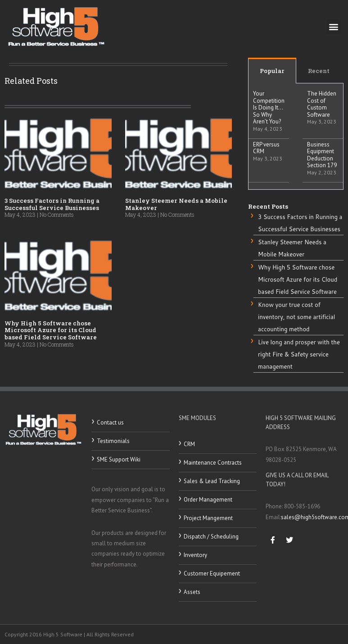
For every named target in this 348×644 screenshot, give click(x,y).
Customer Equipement (212, 573)
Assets (192, 592)
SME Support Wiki (119, 459)
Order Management (208, 500)
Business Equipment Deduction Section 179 (322, 155)
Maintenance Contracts (213, 463)
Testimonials (113, 441)
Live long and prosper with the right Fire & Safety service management (299, 354)
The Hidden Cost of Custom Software (322, 104)
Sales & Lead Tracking (212, 481)
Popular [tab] (272, 71)
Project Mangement (208, 518)
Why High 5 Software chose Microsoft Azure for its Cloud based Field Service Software (51, 330)
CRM (189, 444)
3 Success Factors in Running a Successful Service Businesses (52, 204)
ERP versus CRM (266, 148)
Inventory (195, 555)
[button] (334, 27)
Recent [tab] (319, 71)
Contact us (110, 422)
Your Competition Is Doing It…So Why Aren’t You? (269, 107)
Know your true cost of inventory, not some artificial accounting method (296, 317)
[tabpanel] (296, 137)
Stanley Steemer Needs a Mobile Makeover (176, 204)
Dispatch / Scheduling (211, 537)
